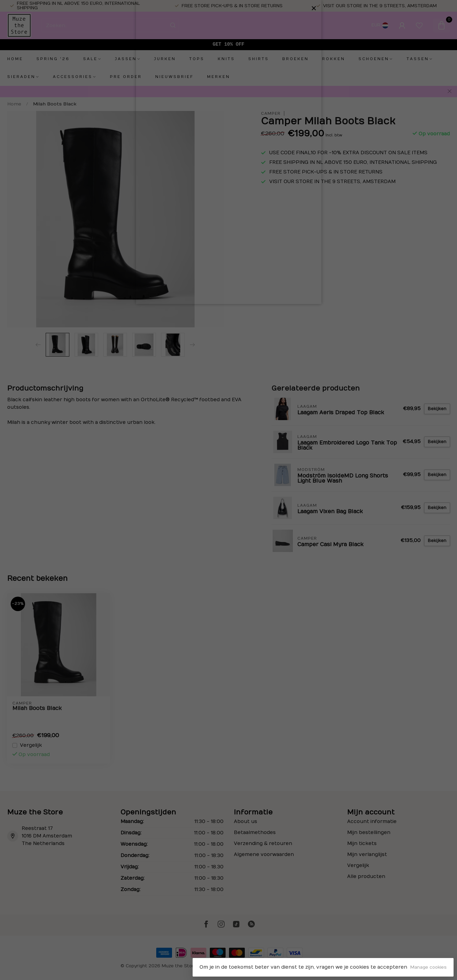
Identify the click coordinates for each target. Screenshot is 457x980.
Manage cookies (429, 967)
